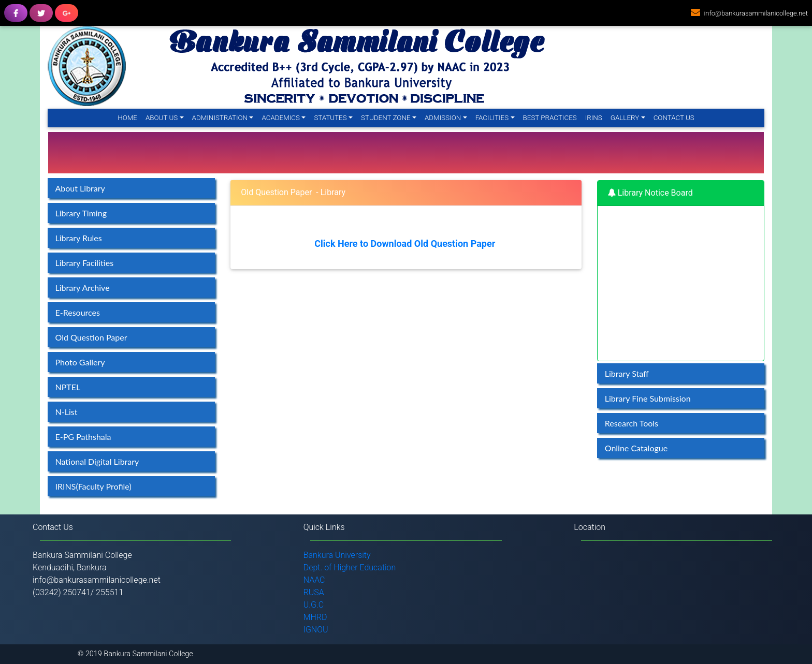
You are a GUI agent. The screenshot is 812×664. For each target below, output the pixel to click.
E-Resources (78, 312)
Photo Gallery (80, 362)
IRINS (594, 118)
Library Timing (81, 213)
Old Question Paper (91, 337)
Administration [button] (220, 118)
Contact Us (674, 118)
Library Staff (627, 373)
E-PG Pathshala (83, 437)
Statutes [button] (330, 118)
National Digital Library (97, 461)
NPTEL (68, 387)
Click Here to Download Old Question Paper (405, 244)
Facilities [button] (492, 118)
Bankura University (337, 555)
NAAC (314, 580)
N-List (67, 412)
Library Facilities (85, 263)
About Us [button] (162, 118)
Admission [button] (443, 118)
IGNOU (316, 630)
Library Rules (79, 238)
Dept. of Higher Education (350, 567)
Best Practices (550, 118)
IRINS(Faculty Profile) (93, 486)
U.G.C (314, 605)
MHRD (315, 617)
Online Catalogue (636, 448)
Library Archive (83, 287)
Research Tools (632, 423)
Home (129, 117)
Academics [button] (281, 118)
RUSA (314, 592)
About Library (80, 188)
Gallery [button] (625, 118)
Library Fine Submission (648, 398)
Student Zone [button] (386, 118)
